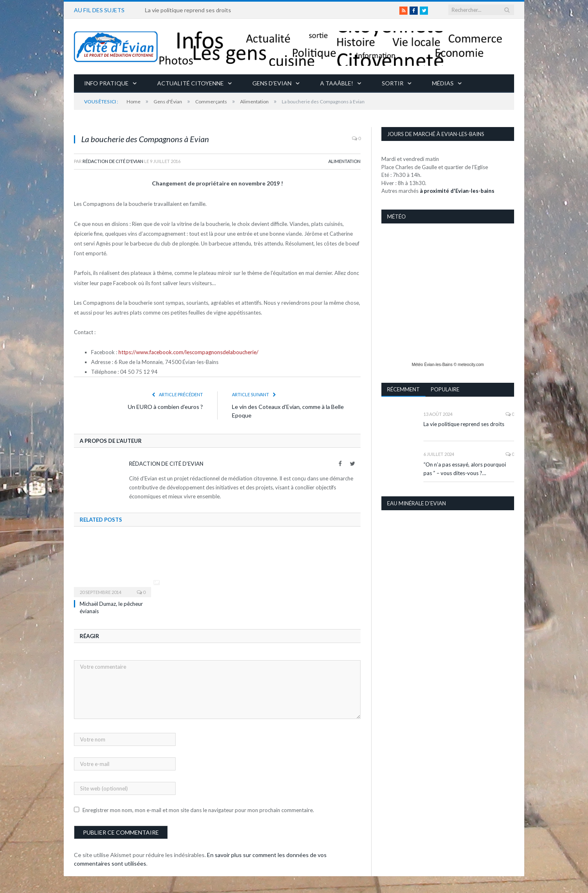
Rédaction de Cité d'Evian (113, 161)
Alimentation (344, 161)
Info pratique (106, 83)
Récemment (403, 389)
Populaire (445, 389)
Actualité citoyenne (190, 83)
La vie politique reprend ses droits (188, 10)
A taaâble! (337, 83)
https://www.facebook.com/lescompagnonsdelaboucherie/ (188, 352)
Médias (443, 83)
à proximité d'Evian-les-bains (457, 190)
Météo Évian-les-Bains (432, 364)
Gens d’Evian (272, 83)
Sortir (393, 83)
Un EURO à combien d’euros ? (165, 406)
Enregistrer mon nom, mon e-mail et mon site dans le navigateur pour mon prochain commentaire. (198, 810)
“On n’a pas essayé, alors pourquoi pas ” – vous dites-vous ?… (465, 468)
